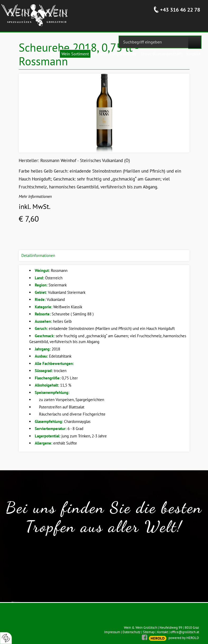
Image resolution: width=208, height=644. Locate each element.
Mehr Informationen (35, 196)
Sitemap (149, 632)
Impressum (112, 632)
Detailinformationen (38, 255)
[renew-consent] (6, 638)
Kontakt (163, 632)
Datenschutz (132, 632)
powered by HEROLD (184, 638)
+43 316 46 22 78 (180, 10)
